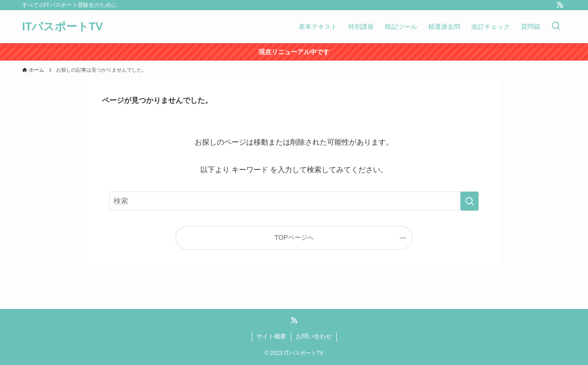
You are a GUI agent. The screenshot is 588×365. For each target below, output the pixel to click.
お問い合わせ (314, 336)
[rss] (560, 5)
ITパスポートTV (62, 27)
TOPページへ (294, 237)
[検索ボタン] (556, 27)
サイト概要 (271, 336)
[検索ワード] (294, 201)
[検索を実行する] (469, 201)
